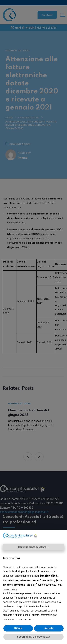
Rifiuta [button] (18, 628)
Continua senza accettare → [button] (33, 547)
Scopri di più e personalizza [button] (33, 637)
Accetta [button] (49, 628)
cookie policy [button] (10, 589)
